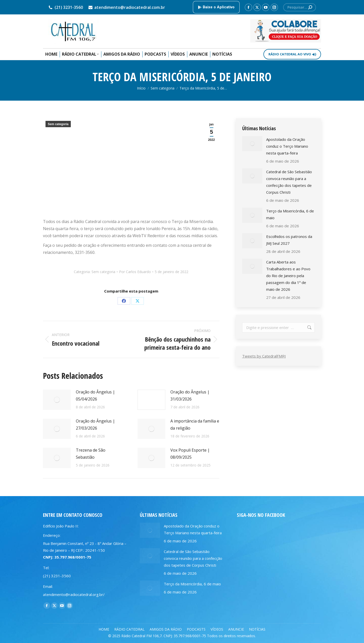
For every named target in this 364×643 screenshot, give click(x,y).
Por (135, 272)
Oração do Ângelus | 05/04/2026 (95, 395)
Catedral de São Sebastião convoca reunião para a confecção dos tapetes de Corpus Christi (289, 182)
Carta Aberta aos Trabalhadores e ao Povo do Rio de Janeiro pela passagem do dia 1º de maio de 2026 (288, 276)
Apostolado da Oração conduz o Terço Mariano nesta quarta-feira (287, 146)
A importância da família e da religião (195, 425)
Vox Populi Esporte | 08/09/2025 (190, 454)
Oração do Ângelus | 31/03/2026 (190, 395)
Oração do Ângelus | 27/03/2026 (95, 425)
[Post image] (57, 400)
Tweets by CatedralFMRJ (264, 356)
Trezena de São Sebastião (91, 454)
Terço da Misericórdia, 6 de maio (290, 214)
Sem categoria (58, 124)
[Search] (300, 7)
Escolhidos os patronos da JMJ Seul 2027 (289, 240)
